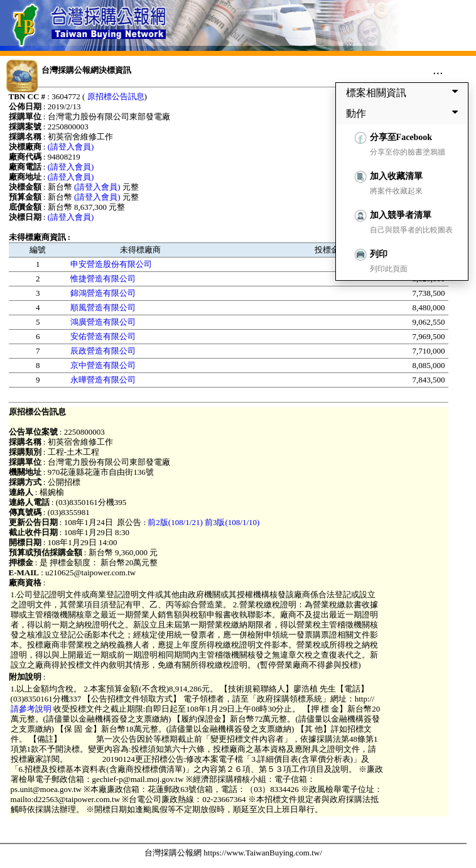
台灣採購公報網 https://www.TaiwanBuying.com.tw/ (233, 853)
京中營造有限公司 (103, 365)
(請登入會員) (71, 147)
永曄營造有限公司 (103, 380)
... (438, 70)
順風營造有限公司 (103, 307)
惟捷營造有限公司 (103, 279)
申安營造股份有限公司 (111, 264)
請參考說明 (32, 709)
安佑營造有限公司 (103, 336)
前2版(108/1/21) (175, 522)
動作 (404, 113)
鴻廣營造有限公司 (103, 322)
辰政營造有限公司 (103, 351)
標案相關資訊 (404, 92)
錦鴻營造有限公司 (103, 293)
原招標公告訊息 (116, 96)
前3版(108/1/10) (232, 522)
